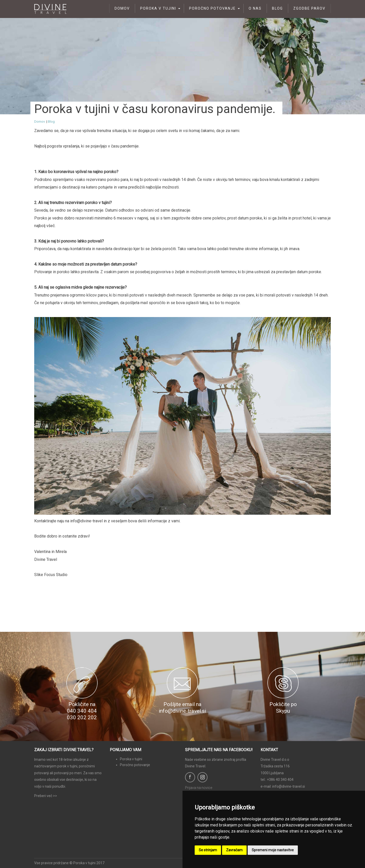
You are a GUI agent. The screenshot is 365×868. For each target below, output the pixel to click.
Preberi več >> (46, 796)
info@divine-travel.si (289, 786)
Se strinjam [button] (208, 850)
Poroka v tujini (158, 8)
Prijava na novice (199, 788)
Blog (277, 8)
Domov (122, 8)
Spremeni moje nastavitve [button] (273, 850)
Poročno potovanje (212, 8)
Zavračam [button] (234, 850)
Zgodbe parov (309, 8)
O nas (255, 8)
